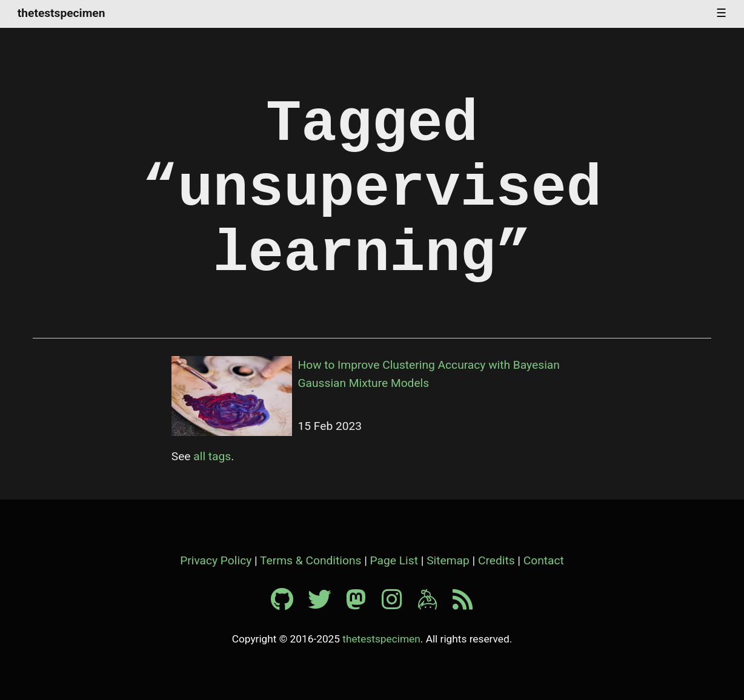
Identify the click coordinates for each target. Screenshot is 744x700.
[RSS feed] (463, 604)
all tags (212, 456)
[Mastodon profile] (362, 604)
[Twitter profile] (325, 604)
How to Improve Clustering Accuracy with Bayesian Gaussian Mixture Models (429, 374)
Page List (394, 560)
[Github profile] (288, 604)
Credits (497, 560)
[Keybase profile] (434, 604)
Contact (544, 560)
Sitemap (448, 560)
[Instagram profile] (398, 604)
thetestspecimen (61, 14)
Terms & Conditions (311, 560)
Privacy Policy (216, 560)
